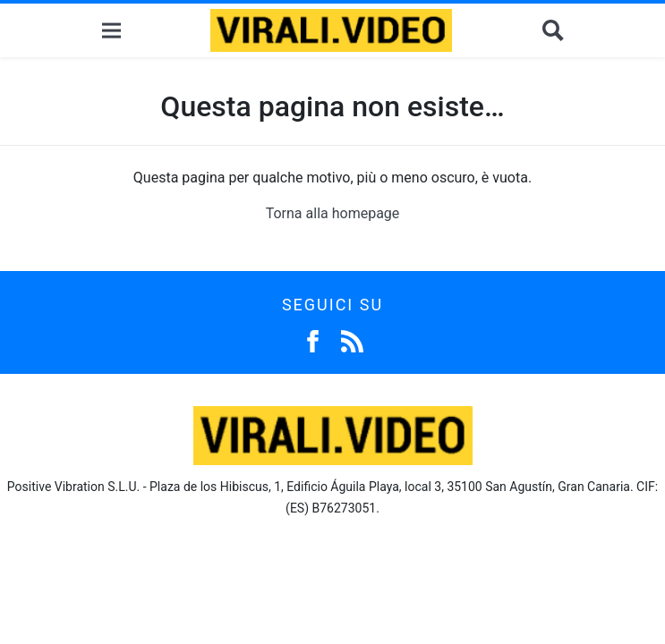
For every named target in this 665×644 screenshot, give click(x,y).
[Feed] (352, 339)
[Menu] (111, 31)
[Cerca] (553, 31)
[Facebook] (313, 339)
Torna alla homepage (333, 213)
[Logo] (331, 30)
